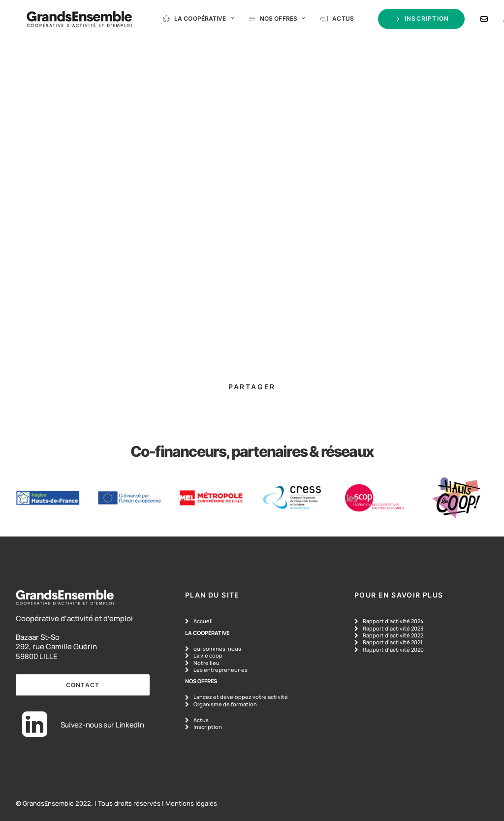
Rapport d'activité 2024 (393, 621)
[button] (35, 734)
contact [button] (83, 685)
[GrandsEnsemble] (64, 21)
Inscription (208, 727)
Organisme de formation (225, 704)
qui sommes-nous (217, 648)
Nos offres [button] (262, 20)
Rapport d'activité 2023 (393, 628)
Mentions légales (191, 803)
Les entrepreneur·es (220, 670)
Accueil (203, 621)
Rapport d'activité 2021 (393, 642)
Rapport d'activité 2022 (393, 635)
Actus (322, 20)
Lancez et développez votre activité (241, 697)
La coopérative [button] (183, 20)
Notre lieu (206, 663)
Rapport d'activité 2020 (393, 649)
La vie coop (208, 655)
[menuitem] (178, 21)
